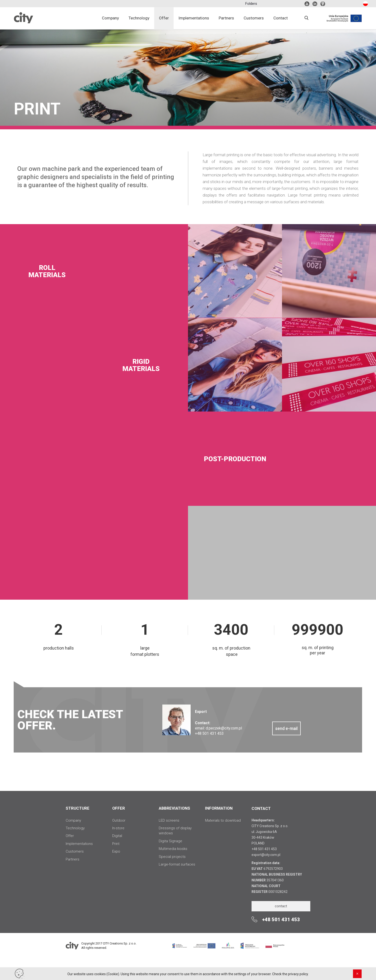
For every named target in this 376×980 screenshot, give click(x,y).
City (23, 22)
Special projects (172, 857)
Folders (251, 4)
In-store (118, 828)
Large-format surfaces (177, 864)
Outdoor (119, 820)
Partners (226, 18)
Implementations (194, 18)
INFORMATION (219, 808)
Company (110, 18)
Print (116, 844)
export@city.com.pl (266, 855)
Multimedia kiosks (173, 849)
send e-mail (286, 728)
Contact (281, 18)
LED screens (169, 820)
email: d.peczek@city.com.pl (218, 728)
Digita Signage (170, 841)
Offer (164, 18)
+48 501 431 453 (264, 849)
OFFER (119, 808)
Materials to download (223, 820)
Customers (254, 18)
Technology (139, 18)
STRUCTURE (78, 808)
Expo (116, 851)
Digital (117, 836)
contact (281, 906)
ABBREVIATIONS (174, 808)
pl (365, 4)
